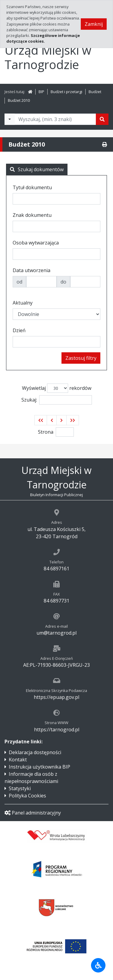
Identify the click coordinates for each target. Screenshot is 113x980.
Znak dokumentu (32, 215)
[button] (41, 420)
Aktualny (23, 303)
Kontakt (18, 760)
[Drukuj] (105, 144)
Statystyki (20, 788)
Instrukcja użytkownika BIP (39, 767)
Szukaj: (57, 400)
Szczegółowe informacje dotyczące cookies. (43, 38)
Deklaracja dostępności (35, 752)
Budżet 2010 (19, 100)
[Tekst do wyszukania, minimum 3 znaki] (55, 119)
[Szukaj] (102, 119)
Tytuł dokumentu (32, 187)
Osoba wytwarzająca (36, 243)
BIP (41, 92)
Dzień (19, 330)
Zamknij (94, 24)
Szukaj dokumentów (37, 169)
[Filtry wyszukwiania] (10, 119)
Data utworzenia (31, 270)
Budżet (95, 92)
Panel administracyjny (33, 813)
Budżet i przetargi (66, 92)
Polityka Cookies (27, 796)
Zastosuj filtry (81, 358)
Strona (46, 432)
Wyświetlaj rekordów (57, 388)
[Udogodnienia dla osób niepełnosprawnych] (98, 965)
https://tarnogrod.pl (57, 730)
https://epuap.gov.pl (56, 697)
